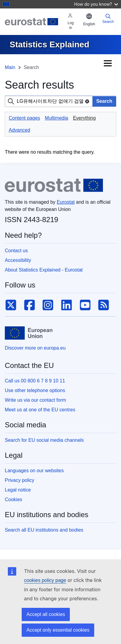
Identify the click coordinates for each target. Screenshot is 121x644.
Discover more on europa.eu (35, 348)
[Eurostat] (31, 22)
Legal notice (18, 490)
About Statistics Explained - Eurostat (44, 270)
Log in (71, 22)
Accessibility (18, 260)
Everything (84, 118)
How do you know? (96, 4)
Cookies (14, 499)
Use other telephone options (35, 390)
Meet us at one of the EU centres (40, 410)
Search (108, 19)
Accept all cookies (46, 614)
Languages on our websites (34, 471)
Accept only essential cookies (58, 630)
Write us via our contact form (35, 400)
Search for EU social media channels (44, 440)
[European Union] (29, 333)
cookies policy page (45, 580)
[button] (89, 20)
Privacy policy (20, 480)
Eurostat (66, 202)
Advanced (19, 130)
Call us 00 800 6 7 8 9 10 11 (35, 381)
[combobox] (49, 101)
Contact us (16, 251)
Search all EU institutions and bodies (44, 530)
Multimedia (56, 118)
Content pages (24, 118)
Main (10, 67)
